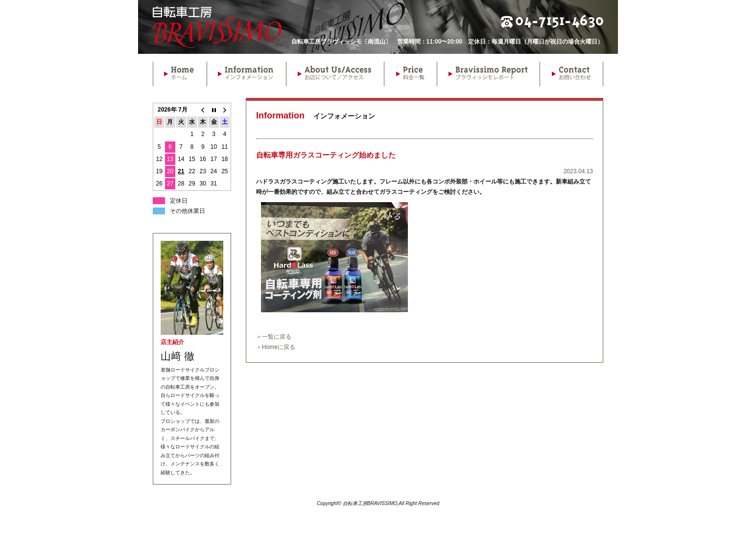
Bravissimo (488, 74)
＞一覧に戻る (274, 337)
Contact (571, 74)
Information (246, 74)
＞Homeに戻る (276, 347)
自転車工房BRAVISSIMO (217, 27)
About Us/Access (335, 74)
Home (180, 74)
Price (410, 74)
